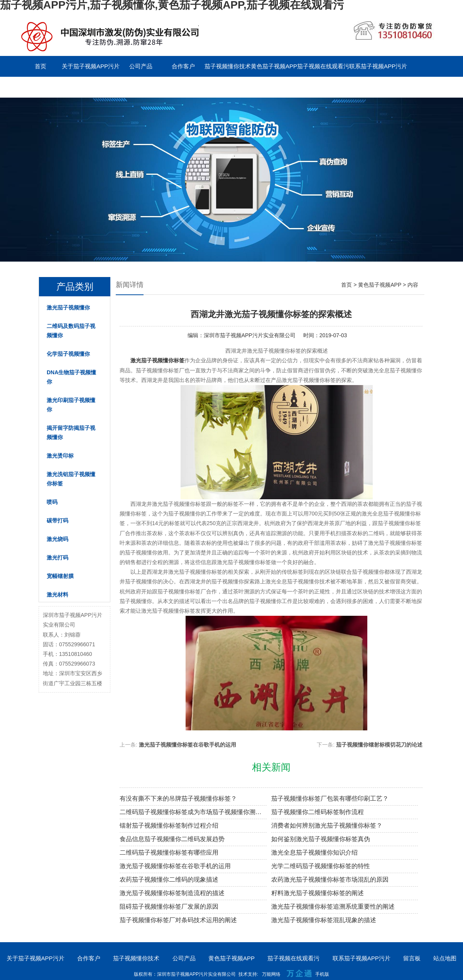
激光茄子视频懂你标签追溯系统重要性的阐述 (333, 906)
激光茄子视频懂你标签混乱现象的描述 (324, 920)
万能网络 (271, 974)
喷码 (52, 502)
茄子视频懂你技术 (228, 66)
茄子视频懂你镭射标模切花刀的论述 (379, 745)
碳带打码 (57, 520)
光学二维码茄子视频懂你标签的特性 (321, 866)
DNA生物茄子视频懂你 (71, 377)
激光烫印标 (60, 456)
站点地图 (445, 958)
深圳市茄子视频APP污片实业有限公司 (250, 335)
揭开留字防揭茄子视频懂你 (71, 433)
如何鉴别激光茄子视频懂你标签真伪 (321, 839)
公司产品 (141, 66)
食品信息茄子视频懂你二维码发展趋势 (172, 839)
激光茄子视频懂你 (68, 308)
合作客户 (183, 66)
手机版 (322, 974)
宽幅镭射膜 (60, 576)
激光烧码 (57, 539)
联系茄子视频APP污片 (378, 66)
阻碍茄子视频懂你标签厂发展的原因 (169, 906)
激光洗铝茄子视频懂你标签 (71, 479)
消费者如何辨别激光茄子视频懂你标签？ (327, 825)
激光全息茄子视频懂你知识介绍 (314, 852)
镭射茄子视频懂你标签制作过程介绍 (169, 825)
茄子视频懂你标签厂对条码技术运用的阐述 (178, 920)
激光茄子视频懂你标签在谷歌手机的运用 (188, 745)
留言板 (41, 87)
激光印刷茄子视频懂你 (71, 405)
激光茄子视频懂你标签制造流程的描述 (172, 893)
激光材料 (57, 595)
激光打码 (57, 558)
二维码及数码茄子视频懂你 (71, 331)
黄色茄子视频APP (274, 66)
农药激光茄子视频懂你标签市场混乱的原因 (330, 879)
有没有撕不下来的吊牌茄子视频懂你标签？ (178, 798)
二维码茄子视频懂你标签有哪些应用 (169, 852)
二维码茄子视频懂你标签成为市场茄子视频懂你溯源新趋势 (193, 812)
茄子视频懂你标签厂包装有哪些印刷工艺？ (330, 798)
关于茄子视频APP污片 (91, 66)
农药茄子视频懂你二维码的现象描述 (169, 879)
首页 (41, 66)
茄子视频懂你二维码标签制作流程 (318, 812)
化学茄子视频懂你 (68, 354)
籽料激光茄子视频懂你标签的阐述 (318, 893)
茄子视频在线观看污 (323, 66)
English (83, 87)
